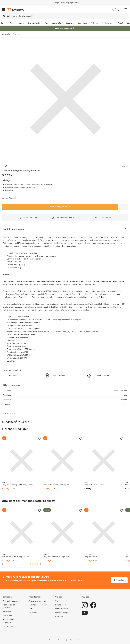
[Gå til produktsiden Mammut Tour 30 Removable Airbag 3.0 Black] (21, 533)
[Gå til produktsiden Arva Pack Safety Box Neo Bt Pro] (104, 461)
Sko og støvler (34, 23)
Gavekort (70, 23)
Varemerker (6, 34)
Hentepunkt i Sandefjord (8, 621)
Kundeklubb (61, 605)
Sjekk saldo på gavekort (9, 606)
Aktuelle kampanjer (37, 601)
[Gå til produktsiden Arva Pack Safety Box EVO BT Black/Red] (62, 461)
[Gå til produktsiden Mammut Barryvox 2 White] (104, 533)
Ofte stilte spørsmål (11, 601)
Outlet (120, 23)
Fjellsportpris (108, 23)
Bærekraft (60, 617)
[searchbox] (68, 16)
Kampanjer (82, 23)
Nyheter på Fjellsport (38, 605)
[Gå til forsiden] (15, 10)
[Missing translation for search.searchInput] (4, 16)
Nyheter (95, 23)
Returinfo (7, 612)
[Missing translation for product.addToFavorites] (123, 207)
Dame (12, 23)
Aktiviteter (57, 23)
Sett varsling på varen (60, 207)
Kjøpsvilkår (69, 640)
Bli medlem (119, 580)
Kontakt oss (8, 627)
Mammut (17, 34)
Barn (46, 23)
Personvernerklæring (56, 640)
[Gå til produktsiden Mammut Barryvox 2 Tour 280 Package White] (62, 533)
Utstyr (21, 23)
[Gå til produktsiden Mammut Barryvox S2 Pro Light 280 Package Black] (21, 461)
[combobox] (65, 16)
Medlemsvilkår (62, 609)
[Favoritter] (114, 9)
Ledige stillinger (62, 613)
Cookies (78, 640)
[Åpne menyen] (4, 9)
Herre (3, 23)
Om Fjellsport (61, 601)
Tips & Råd (7, 616)
